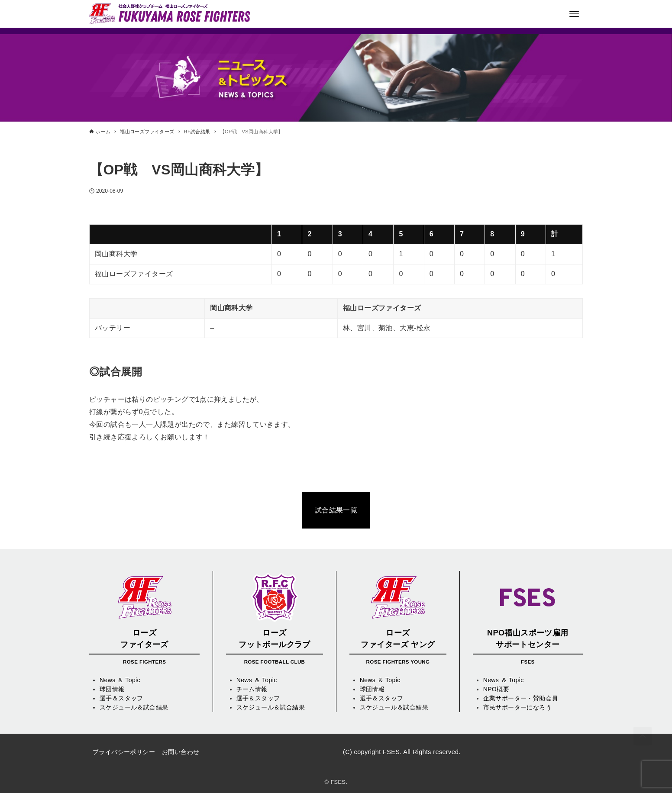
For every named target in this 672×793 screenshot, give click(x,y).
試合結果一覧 (336, 510)
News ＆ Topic (120, 680)
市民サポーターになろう (517, 707)
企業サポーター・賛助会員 (521, 698)
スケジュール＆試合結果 (134, 707)
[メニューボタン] (574, 14)
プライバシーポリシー (124, 752)
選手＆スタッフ (121, 698)
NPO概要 (496, 689)
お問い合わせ (181, 752)
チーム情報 (252, 689)
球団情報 (112, 689)
